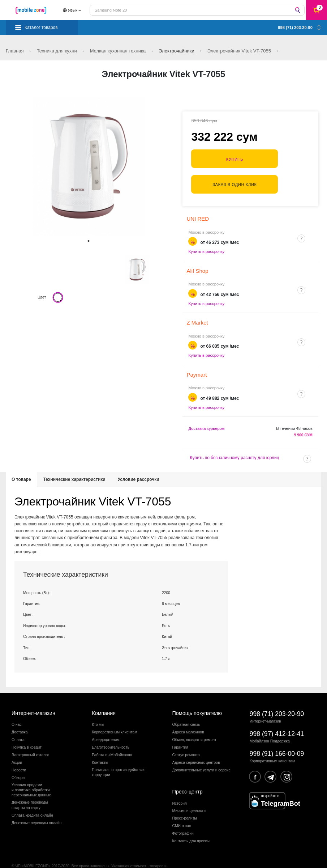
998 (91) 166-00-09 (277, 738)
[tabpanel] (89, 166)
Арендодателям (106, 725)
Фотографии (183, 818)
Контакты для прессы (191, 826)
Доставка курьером (206, 413)
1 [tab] (89, 241)
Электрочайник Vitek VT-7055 (240, 51)
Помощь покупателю (197, 698)
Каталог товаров (41, 27)
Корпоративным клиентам (114, 717)
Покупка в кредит (27, 732)
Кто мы (98, 709)
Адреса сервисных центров (196, 747)
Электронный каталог (30, 740)
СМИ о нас (182, 811)
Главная (15, 51)
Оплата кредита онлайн (32, 800)
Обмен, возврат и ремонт (194, 725)
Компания (104, 698)
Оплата (18, 725)
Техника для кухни (58, 51)
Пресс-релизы (185, 803)
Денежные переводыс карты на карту (30, 790)
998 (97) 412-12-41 (277, 718)
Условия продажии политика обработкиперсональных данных (31, 775)
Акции (17, 747)
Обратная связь (186, 709)
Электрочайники (177, 51)
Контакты (100, 747)
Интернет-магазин (33, 698)
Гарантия (180, 732)
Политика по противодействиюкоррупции (119, 757)
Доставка (20, 717)
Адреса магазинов (188, 717)
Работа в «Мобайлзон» (112, 740)
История (180, 788)
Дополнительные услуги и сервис (201, 755)
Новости (19, 755)
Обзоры (18, 762)
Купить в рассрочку (206, 236)
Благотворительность (111, 732)
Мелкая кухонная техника (119, 51)
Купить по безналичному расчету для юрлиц (234, 443)
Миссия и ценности (189, 795)
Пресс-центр (188, 776)
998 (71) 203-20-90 (277, 698)
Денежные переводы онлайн (36, 807)
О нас (17, 709)
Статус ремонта (186, 740)
